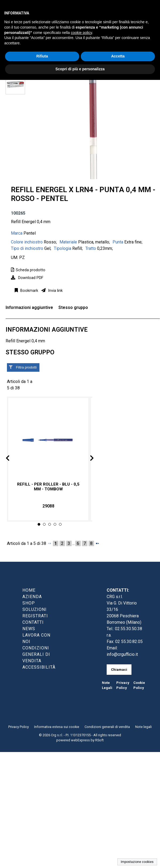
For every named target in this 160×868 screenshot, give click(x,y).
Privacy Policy (19, 727)
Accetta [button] (118, 56)
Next (87, 459)
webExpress (80, 740)
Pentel (30, 233)
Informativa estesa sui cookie (57, 727)
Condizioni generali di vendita (107, 727)
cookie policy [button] (81, 33)
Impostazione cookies (137, 862)
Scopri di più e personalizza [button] (80, 69)
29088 (48, 506)
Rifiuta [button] (42, 56)
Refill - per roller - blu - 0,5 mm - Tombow (48, 487)
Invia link (55, 291)
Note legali (143, 727)
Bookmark (29, 291)
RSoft (99, 740)
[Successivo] (97, 543)
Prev (12, 459)
